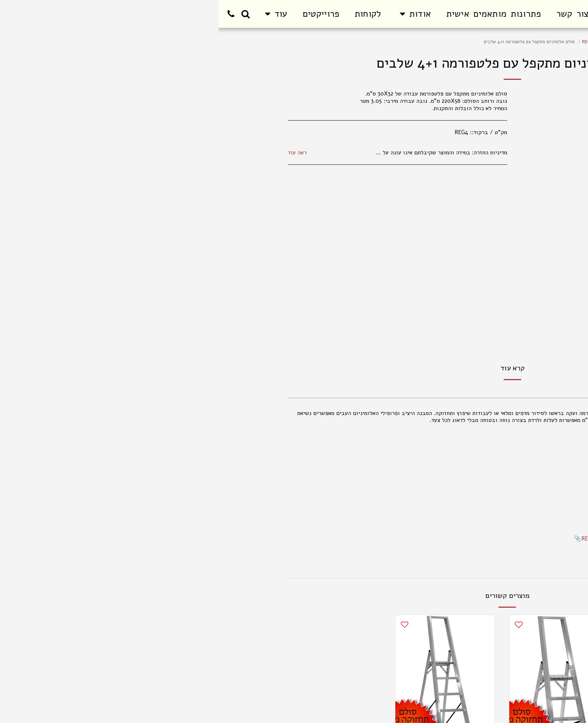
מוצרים (498, 42)
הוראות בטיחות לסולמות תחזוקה (481, 546)
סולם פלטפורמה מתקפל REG (390, 42)
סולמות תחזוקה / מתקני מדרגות (454, 42)
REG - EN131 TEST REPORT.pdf (404, 539)
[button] (195, 14)
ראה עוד (79, 153)
